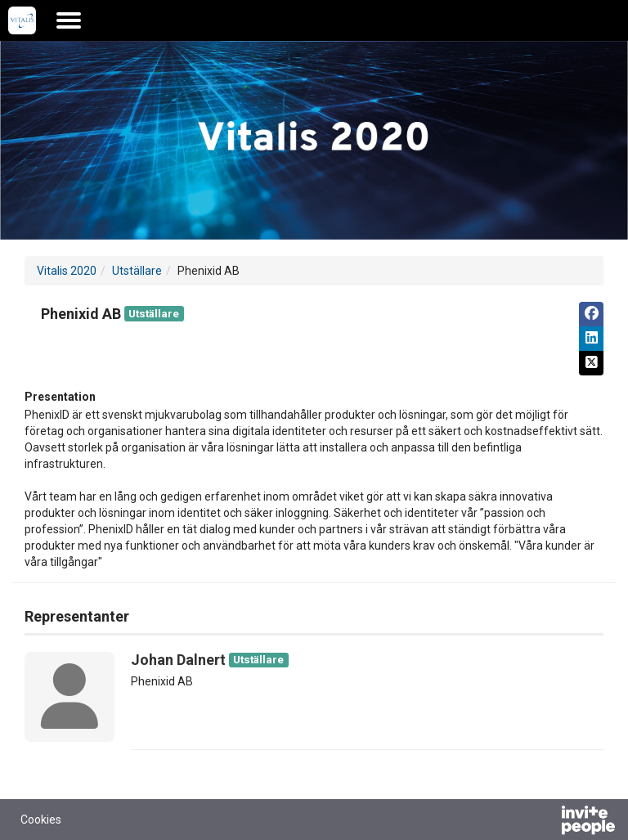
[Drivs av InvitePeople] (545, 822)
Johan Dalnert (178, 660)
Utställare (137, 271)
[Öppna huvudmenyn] (69, 20)
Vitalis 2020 (67, 271)
